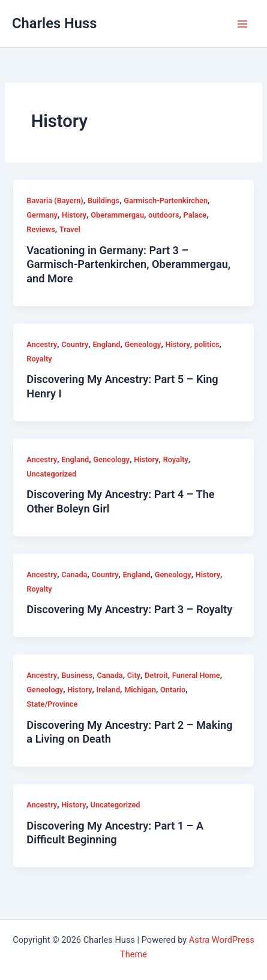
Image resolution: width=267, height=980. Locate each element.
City (134, 675)
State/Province (52, 704)
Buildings (103, 200)
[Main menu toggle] (242, 24)
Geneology (143, 344)
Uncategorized (51, 474)
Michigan (140, 690)
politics (207, 344)
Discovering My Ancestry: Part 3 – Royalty (129, 609)
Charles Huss (54, 23)
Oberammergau (117, 215)
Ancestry (42, 344)
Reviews (40, 229)
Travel (70, 229)
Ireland (108, 690)
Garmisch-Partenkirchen (166, 200)
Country (75, 344)
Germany (42, 215)
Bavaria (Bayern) (55, 200)
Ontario (173, 690)
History (74, 215)
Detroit (156, 675)
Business (77, 675)
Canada (74, 575)
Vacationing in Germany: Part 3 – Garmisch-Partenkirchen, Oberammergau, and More (128, 264)
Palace (195, 215)
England (106, 344)
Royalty (39, 359)
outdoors (163, 215)
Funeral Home (196, 675)
